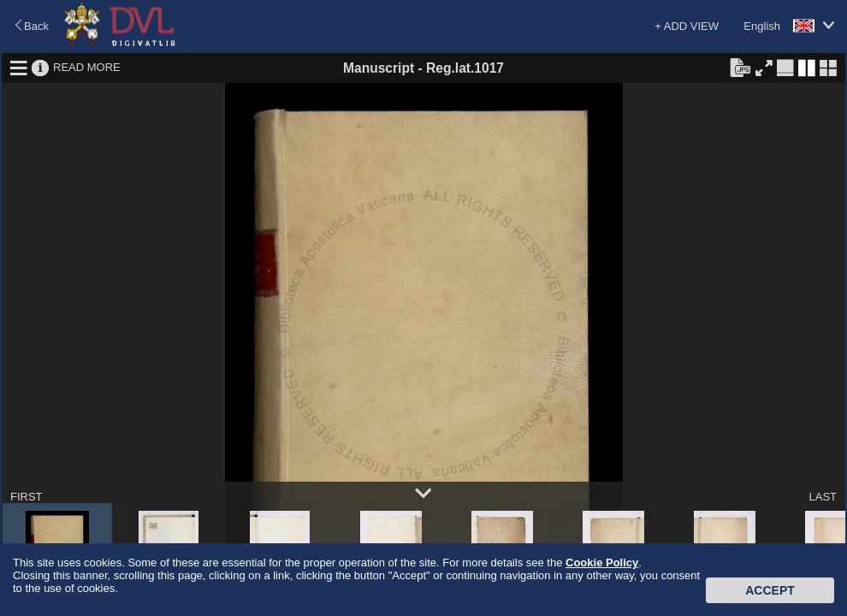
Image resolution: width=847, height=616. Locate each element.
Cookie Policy (602, 563)
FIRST (27, 497)
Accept (770, 590)
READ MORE (87, 67)
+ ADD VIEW (687, 26)
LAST (823, 497)
